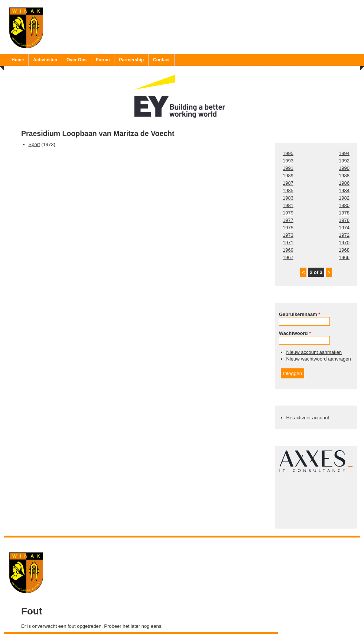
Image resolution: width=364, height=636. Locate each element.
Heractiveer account (308, 418)
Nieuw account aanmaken (314, 352)
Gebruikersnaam (300, 314)
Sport (34, 144)
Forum (103, 60)
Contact (161, 60)
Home (18, 60)
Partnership (131, 60)
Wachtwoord (295, 333)
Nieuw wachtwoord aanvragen (319, 359)
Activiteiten (45, 60)
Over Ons (77, 60)
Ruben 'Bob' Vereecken (190, 542)
